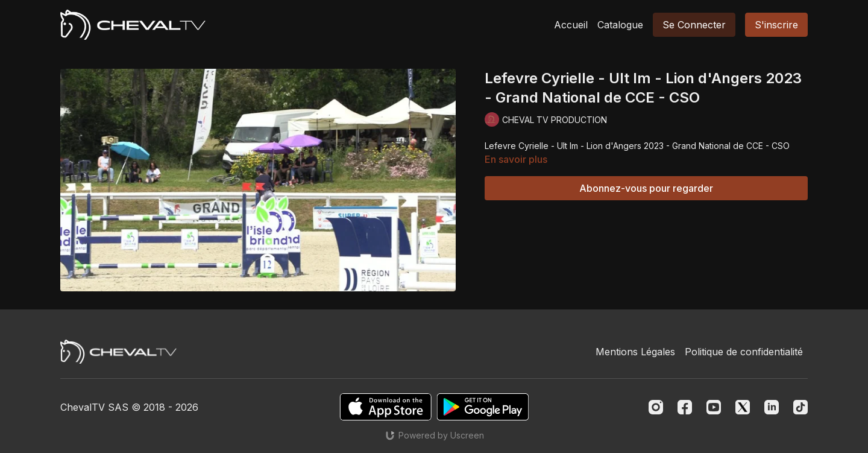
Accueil (571, 25)
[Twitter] (743, 407)
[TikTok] (800, 407)
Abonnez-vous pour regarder (646, 188)
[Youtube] (714, 407)
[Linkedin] (772, 407)
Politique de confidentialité (744, 352)
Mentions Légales (635, 352)
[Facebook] (685, 407)
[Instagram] (656, 407)
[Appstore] (385, 407)
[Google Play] (483, 407)
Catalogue (620, 25)
